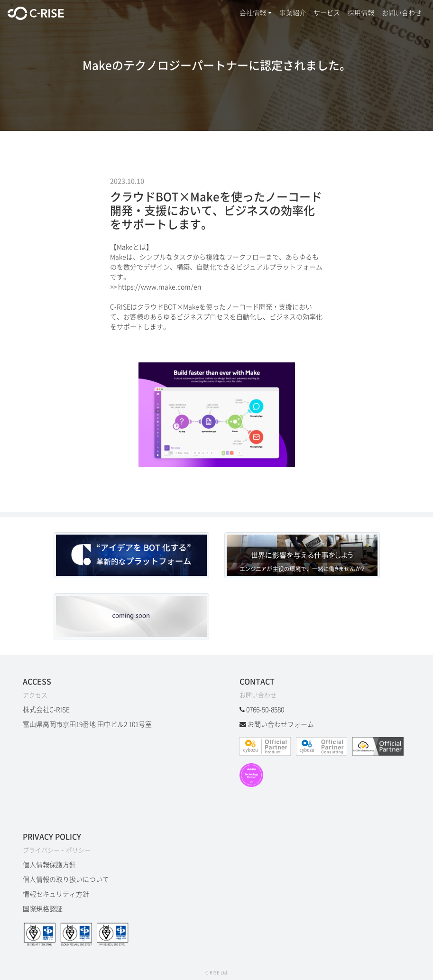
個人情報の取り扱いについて (66, 879)
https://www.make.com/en (160, 287)
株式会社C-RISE (46, 710)
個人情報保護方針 (49, 865)
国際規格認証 (43, 909)
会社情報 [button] (253, 13)
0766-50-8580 (265, 710)
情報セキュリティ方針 (56, 894)
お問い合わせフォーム (281, 724)
